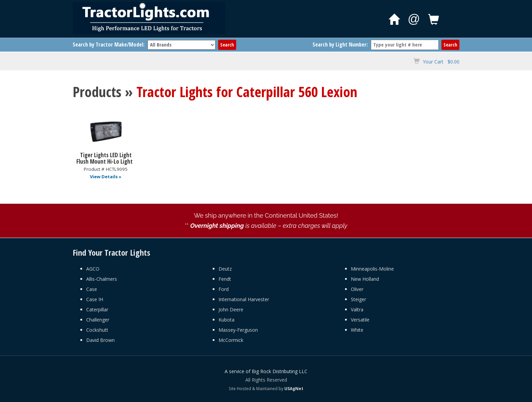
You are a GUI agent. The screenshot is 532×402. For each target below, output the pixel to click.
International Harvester (244, 299)
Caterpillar (97, 309)
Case (92, 289)
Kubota (226, 320)
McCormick (231, 340)
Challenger (98, 320)
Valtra (357, 309)
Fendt (225, 279)
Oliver (357, 289)
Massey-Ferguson (238, 330)
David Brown (100, 340)
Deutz (225, 269)
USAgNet (294, 388)
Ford (224, 289)
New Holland (365, 279)
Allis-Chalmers (102, 279)
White (357, 330)
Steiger (358, 299)
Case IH (95, 299)
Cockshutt (97, 330)
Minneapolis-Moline (372, 269)
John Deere (231, 309)
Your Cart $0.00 (441, 62)
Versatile (360, 320)
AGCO (93, 269)
